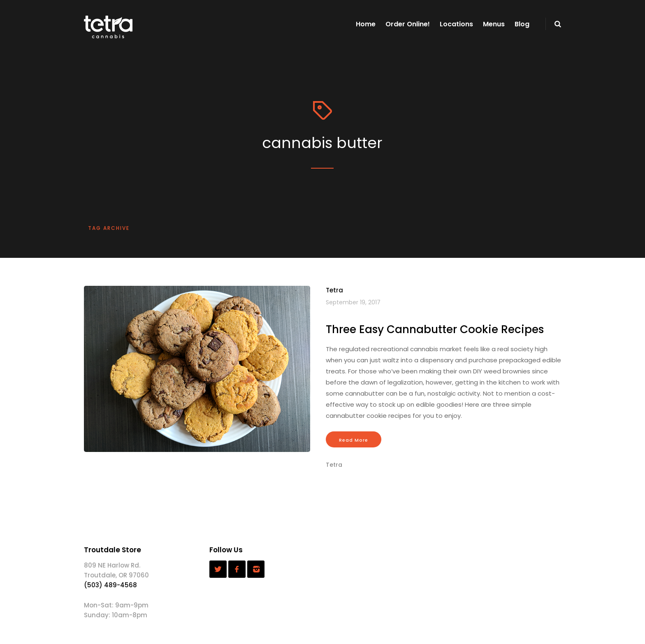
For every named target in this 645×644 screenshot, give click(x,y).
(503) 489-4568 (110, 585)
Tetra (334, 290)
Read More (354, 440)
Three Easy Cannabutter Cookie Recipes (435, 329)
